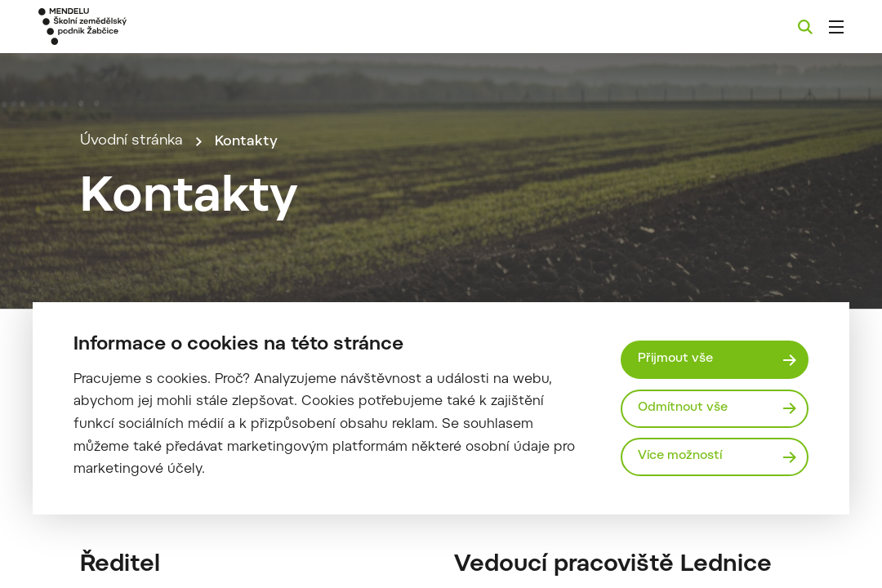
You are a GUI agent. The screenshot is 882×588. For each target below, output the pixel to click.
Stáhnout (321, 546)
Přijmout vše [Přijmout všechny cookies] (677, 359)
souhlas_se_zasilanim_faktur (175, 546)
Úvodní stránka (131, 163)
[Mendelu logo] (130, 27)
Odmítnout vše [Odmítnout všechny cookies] (684, 408)
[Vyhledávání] (805, 27)
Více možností (682, 457)
